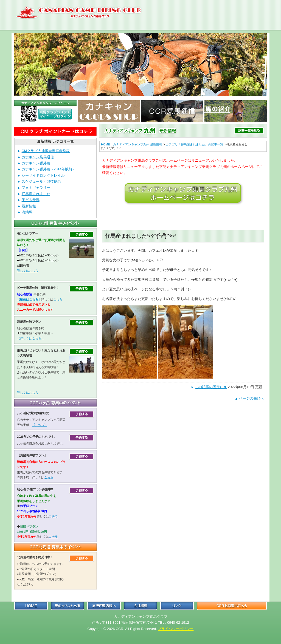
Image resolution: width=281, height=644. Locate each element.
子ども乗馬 (31, 200)
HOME (105, 144)
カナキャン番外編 (36, 163)
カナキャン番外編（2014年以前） (49, 169)
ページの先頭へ (252, 398)
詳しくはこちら (28, 271)
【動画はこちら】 (29, 299)
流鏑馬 (27, 212)
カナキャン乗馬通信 (38, 157)
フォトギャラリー (36, 188)
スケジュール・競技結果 (41, 181)
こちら (58, 299)
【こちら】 (40, 425)
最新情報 (29, 206)
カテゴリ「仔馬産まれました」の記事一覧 (194, 144)
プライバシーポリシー (176, 629)
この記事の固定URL (211, 387)
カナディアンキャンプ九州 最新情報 (138, 144)
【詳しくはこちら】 (31, 338)
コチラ (53, 516)
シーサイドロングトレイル (43, 175)
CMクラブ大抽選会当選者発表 (46, 151)
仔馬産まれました (36, 194)
